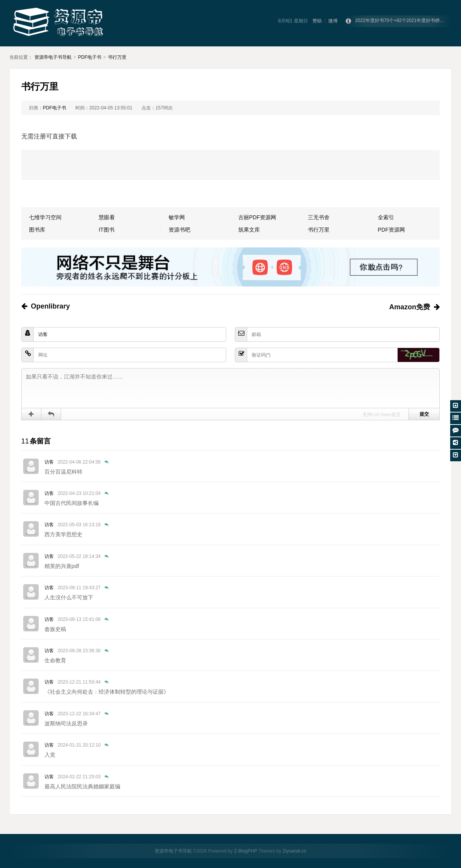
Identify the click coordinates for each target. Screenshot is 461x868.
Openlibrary (50, 306)
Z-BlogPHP (246, 851)
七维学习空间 (45, 217)
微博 (333, 21)
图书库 (37, 230)
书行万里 (117, 57)
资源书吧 (179, 230)
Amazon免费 (410, 307)
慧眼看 (107, 217)
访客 (49, 462)
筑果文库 (249, 230)
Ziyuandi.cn (295, 851)
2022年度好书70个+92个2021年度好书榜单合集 (404, 21)
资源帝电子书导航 (53, 57)
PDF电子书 (90, 57)
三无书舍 (319, 217)
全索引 (386, 217)
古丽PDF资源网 (257, 217)
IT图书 (106, 230)
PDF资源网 (391, 230)
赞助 (317, 21)
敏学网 (177, 217)
